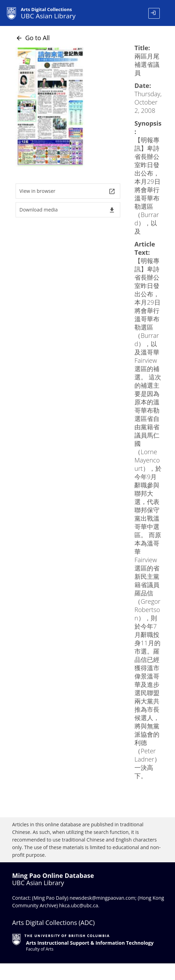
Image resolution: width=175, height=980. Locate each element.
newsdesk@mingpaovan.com (103, 898)
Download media (67, 210)
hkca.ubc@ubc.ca (79, 905)
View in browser (67, 191)
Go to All (33, 38)
